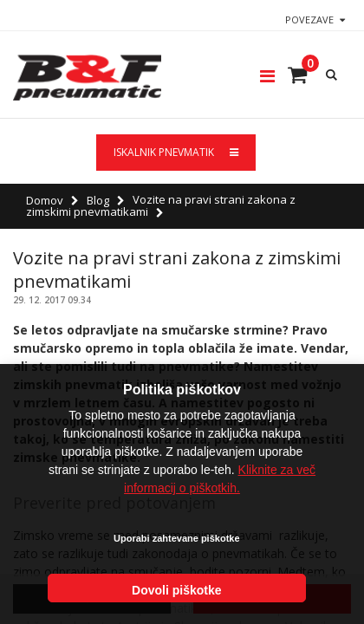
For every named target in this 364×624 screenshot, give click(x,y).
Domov (45, 200)
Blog (98, 200)
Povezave (309, 19)
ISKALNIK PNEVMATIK (176, 152)
